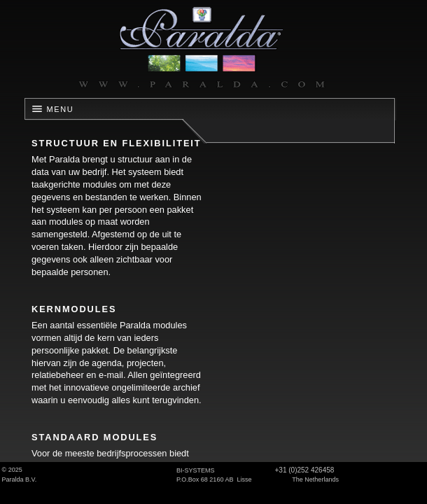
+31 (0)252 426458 (305, 470)
